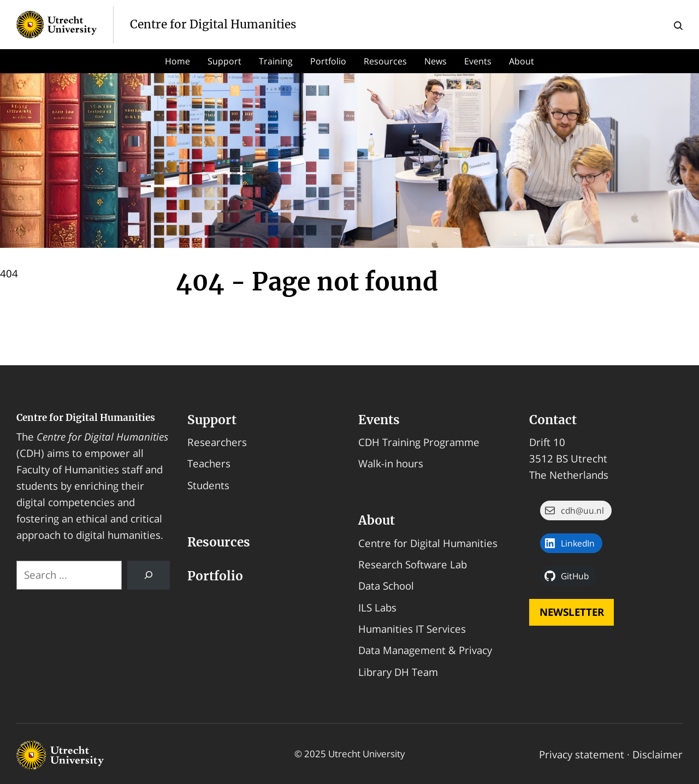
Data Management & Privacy (425, 650)
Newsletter (572, 612)
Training (276, 61)
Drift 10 (547, 442)
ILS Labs (377, 607)
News (436, 61)
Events (478, 61)
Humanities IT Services (412, 629)
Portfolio (328, 61)
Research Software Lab (413, 564)
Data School (386, 586)
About (522, 61)
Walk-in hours (391, 463)
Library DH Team (398, 672)
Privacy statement (582, 754)
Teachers (209, 463)
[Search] (149, 575)
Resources (385, 61)
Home (177, 61)
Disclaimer (657, 754)
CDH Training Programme (419, 442)
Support (224, 61)
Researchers (217, 442)
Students (208, 485)
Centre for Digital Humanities (86, 418)
